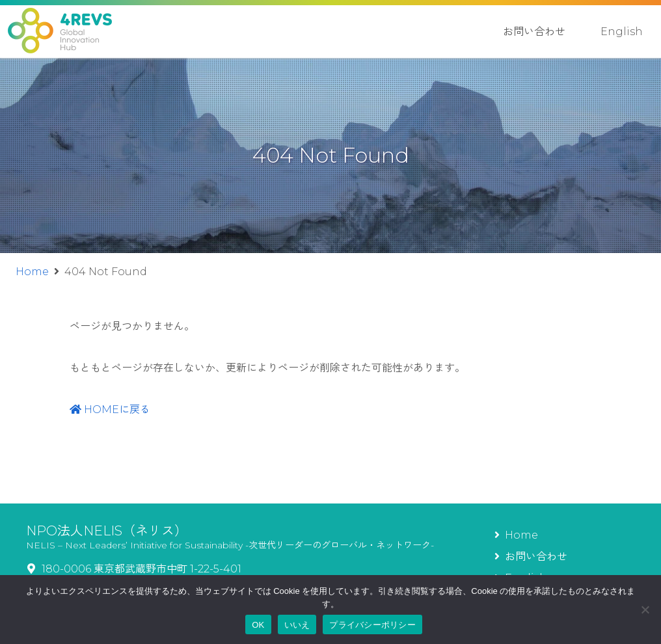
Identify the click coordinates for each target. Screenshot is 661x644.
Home (32, 272)
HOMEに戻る (110, 409)
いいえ (297, 625)
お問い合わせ (534, 32)
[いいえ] (645, 610)
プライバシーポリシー (372, 625)
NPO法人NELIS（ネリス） (107, 531)
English (622, 32)
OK (258, 625)
